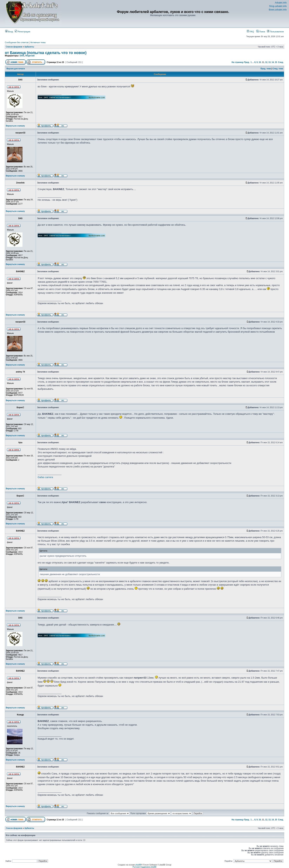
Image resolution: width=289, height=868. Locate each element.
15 (276, 62)
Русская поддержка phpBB (144, 867)
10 (260, 62)
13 (270, 62)
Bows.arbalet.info (278, 10)
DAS (22, 56)
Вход (9, 32)
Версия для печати (16, 69)
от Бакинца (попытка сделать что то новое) (46, 53)
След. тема (278, 69)
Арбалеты (29, 47)
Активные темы (38, 42)
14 (273, 62)
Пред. (247, 62)
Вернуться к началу (15, 126)
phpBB (138, 865)
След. (281, 62)
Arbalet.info (281, 3)
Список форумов (14, 47)
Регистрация (22, 32)
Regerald (30, 56)
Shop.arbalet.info (278, 6)
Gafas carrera (45, 477)
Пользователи (275, 32)
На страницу (238, 62)
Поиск (261, 32)
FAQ (250, 32)
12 (266, 62)
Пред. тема (266, 69)
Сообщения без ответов (17, 42)
